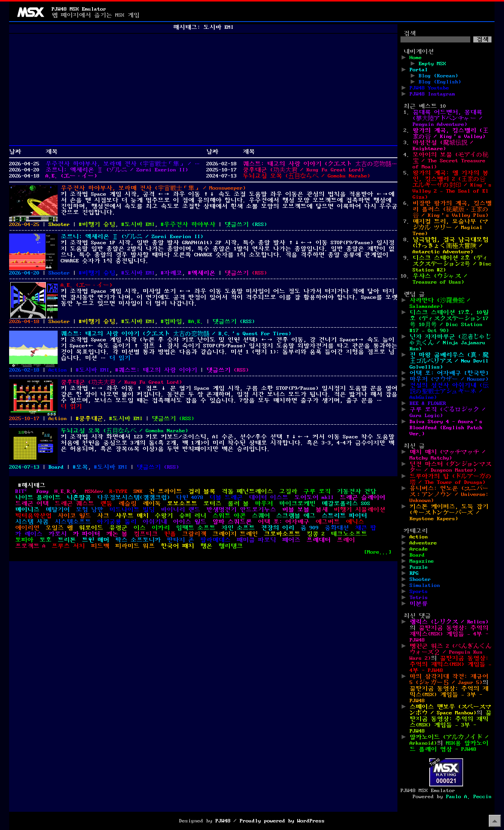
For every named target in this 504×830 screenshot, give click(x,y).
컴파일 (173, 322)
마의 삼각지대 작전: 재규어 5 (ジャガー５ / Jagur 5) (449, 679)
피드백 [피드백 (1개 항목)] (100, 546)
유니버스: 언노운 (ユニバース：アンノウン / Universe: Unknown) (449, 494)
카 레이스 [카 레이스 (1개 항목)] (29, 534)
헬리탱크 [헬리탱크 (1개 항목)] (231, 546)
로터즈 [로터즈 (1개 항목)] (212, 504)
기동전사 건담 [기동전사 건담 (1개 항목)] (356, 491)
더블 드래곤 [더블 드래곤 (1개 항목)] (226, 497)
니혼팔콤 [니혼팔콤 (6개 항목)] (79, 497)
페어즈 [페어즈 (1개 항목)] (291, 540)
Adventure (423, 543)
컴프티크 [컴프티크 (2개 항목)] (146, 534)
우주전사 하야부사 (190, 224)
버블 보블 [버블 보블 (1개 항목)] (296, 510)
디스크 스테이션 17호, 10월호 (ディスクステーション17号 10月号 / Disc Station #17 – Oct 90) (449, 322)
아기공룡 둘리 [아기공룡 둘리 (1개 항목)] (117, 522)
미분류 (419, 604)
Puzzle (419, 567)
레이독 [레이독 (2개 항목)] (152, 504)
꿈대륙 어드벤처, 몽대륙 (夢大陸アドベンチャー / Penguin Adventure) (447, 118)
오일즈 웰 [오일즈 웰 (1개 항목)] (59, 528)
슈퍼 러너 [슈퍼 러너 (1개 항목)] (193, 516)
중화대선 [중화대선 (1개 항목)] (337, 528)
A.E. (197, 322)
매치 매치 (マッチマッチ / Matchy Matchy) (447, 455)
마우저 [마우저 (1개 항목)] (264, 504)
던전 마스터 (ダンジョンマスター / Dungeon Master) (451, 467)
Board (56, 467)
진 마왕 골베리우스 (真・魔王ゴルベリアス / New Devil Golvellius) (449, 361)
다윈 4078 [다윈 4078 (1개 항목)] (190, 497)
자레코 (173, 273)
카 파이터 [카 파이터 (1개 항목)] (86, 534)
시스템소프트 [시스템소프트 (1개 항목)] (73, 522)
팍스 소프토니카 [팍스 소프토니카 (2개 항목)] (138, 540)
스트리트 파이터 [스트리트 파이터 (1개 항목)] (344, 516)
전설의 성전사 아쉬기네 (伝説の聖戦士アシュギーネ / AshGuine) (449, 391)
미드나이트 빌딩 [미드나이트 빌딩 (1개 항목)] (132, 510)
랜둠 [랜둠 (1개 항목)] (106, 504)
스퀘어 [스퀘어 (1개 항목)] (261, 516)
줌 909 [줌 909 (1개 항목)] (309, 528)
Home (416, 58)
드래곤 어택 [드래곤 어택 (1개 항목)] (32, 504)
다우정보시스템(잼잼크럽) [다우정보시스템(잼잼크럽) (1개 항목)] (133, 497)
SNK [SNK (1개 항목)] (138, 491)
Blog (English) (440, 82)
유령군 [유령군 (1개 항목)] (118, 528)
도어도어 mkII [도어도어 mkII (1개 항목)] (314, 497)
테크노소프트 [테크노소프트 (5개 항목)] (349, 534)
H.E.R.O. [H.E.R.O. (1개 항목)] (67, 491)
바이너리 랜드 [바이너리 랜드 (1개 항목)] (181, 510)
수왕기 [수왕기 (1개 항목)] (164, 516)
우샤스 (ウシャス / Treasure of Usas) (440, 279)
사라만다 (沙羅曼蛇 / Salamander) (440, 303)
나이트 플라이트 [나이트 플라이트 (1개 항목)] (38, 497)
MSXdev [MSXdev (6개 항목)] (94, 491)
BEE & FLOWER (428, 403)
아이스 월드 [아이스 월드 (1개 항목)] (190, 522)
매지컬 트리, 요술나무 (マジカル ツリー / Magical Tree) (451, 228)
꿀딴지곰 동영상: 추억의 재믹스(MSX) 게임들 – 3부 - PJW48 (449, 695)
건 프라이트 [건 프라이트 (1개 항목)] (165, 491)
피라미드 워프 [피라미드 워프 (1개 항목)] (135, 546)
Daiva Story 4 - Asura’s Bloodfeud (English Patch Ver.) (446, 428)
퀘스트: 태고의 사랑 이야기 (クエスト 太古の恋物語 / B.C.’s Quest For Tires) (320, 164)
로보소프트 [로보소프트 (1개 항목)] (182, 504)
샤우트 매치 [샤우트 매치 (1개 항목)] (132, 516)
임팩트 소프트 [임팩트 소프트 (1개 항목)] (196, 528)
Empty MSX (432, 64)
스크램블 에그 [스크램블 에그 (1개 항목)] (296, 516)
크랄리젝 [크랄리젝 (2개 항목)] (194, 534)
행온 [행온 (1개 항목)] (206, 546)
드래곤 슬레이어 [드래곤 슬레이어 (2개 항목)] (363, 497)
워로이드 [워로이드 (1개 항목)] (91, 528)
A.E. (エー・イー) (71, 176)
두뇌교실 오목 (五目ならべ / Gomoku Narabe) (306, 176)
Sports (419, 592)
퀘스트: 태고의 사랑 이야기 (158, 370)
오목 (82, 467)
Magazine (422, 561)
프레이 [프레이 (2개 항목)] (346, 540)
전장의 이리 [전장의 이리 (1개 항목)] (278, 528)
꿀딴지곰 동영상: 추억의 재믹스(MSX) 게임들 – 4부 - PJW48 (449, 634)
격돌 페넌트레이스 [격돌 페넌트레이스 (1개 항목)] (247, 491)
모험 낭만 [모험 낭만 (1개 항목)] (89, 510)
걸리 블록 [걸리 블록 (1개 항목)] (202, 491)
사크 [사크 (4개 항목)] (103, 516)
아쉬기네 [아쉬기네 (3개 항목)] (155, 522)
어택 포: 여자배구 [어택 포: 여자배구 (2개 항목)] (284, 522)
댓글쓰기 (237, 224)
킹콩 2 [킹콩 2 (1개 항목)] (316, 534)
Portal (419, 70)
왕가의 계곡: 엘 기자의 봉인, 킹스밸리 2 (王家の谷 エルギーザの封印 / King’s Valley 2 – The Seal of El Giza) (452, 185)
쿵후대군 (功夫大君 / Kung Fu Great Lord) (303, 170)
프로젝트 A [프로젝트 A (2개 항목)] (30, 546)
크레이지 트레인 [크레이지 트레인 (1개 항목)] (235, 534)
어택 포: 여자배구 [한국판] (449, 373)
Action (58, 370)
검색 (410, 33)
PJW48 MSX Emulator (79, 9)
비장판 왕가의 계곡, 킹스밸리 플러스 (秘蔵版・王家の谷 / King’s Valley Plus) (452, 209)
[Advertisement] (203, 89)
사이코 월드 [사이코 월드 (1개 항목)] (74, 516)
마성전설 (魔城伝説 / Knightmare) (443, 146)
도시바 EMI (140, 224)
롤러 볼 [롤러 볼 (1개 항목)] (238, 504)
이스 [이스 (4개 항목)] (140, 528)
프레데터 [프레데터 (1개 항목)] (319, 540)
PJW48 (223, 821)
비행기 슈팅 (99, 224)
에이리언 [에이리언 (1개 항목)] (27, 528)
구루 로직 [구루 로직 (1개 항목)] (317, 491)
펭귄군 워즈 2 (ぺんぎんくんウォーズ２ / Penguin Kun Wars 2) (451, 652)
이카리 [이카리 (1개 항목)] (161, 528)
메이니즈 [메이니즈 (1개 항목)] (27, 510)
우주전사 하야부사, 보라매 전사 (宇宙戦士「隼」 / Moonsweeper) (123, 164)
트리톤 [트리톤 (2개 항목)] (67, 540)
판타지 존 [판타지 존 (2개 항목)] (181, 540)
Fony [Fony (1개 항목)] (42, 491)
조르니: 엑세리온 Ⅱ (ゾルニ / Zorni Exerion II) (117, 170)
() (259, 224)
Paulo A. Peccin (469, 797)
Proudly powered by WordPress (282, 821)
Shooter (59, 224)
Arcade (419, 549)
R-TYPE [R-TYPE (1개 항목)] (118, 491)
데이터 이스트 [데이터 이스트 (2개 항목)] (268, 497)
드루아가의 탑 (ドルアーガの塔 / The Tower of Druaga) (451, 479)
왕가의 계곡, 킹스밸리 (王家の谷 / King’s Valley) (451, 133)
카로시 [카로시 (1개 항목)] (58, 534)
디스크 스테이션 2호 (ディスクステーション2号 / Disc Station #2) (452, 264)
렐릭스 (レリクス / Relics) (449, 622)
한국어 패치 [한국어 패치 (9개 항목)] (177, 546)
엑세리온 (203, 273)
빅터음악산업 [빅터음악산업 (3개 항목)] (33, 516)
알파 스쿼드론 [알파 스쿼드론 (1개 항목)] (232, 522)
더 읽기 (120, 358)
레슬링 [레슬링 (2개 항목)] (127, 504)
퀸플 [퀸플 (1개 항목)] (170, 534)
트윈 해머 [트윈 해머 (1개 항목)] (96, 540)
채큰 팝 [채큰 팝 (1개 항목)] (366, 528)
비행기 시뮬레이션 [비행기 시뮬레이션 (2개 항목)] (360, 510)
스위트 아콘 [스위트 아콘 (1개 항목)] (229, 516)
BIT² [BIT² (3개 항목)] (23, 491)
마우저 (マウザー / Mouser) (449, 379)
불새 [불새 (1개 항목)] (322, 510)
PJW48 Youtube (429, 88)
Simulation (425, 585)
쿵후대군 (91, 419)
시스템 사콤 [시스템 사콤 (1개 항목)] (32, 522)
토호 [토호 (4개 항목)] (46, 540)
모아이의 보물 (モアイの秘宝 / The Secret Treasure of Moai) (451, 161)
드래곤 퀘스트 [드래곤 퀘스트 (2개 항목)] (74, 504)
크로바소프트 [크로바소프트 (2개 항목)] (282, 534)
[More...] (378, 552)
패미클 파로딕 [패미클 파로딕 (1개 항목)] (256, 540)
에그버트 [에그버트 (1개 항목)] (328, 522)
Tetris (419, 598)
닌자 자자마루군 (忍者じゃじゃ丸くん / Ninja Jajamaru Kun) (451, 343)
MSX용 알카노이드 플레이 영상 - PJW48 (449, 746)
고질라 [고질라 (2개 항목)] (288, 491)
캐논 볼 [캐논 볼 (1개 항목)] (117, 534)
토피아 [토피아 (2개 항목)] (24, 540)
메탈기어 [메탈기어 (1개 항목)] (58, 510)
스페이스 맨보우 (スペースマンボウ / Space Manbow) (451, 710)
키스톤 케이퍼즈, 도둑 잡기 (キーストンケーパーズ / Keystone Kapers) (449, 513)
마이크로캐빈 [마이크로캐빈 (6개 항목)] (297, 504)
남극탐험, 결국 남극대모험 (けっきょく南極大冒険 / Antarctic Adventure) (451, 246)
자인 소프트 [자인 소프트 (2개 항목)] (238, 528)
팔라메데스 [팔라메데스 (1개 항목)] (215, 540)
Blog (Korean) (438, 76)
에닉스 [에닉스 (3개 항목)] (355, 522)
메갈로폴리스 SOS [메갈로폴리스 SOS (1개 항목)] (346, 504)
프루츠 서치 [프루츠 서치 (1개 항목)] (68, 546)
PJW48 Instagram (432, 94)
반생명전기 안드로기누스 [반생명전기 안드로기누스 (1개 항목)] (241, 510)
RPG (414, 573)
